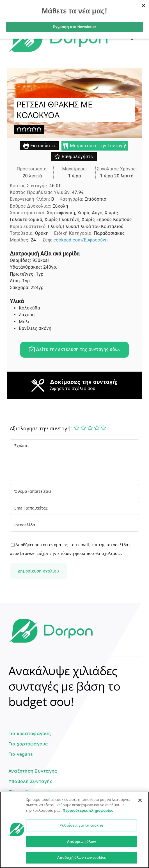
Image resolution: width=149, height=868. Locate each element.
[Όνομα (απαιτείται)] (74, 491)
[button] (19, 130)
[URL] (74, 525)
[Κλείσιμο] (140, 800)
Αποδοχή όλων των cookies (82, 857)
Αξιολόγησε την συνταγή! (41, 428)
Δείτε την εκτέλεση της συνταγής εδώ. (74, 350)
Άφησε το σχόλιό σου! (73, 389)
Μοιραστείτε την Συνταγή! (95, 146)
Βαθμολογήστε (74, 157)
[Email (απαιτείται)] (74, 508)
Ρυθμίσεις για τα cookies (81, 825)
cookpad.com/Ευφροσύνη (80, 240)
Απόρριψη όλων (82, 841)
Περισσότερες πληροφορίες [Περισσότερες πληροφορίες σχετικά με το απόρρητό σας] (88, 810)
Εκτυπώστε (39, 146)
